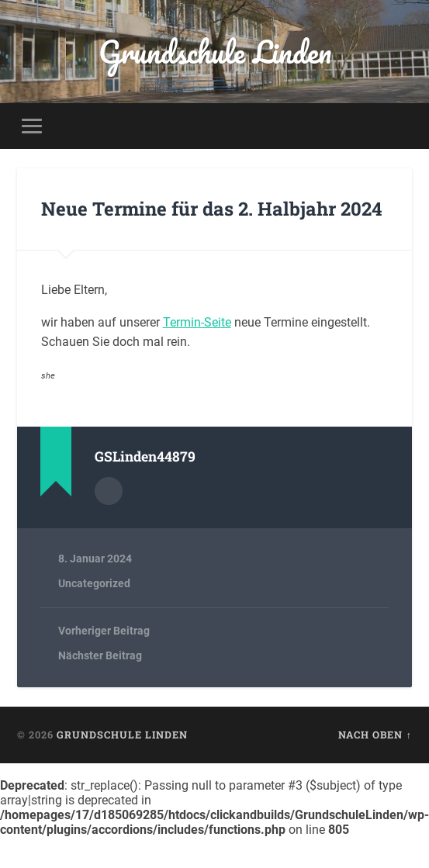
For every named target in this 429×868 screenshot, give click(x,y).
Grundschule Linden (215, 52)
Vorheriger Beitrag (104, 631)
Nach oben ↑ (375, 735)
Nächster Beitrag (100, 655)
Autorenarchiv (109, 491)
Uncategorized (94, 583)
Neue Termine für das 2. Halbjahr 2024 (212, 209)
